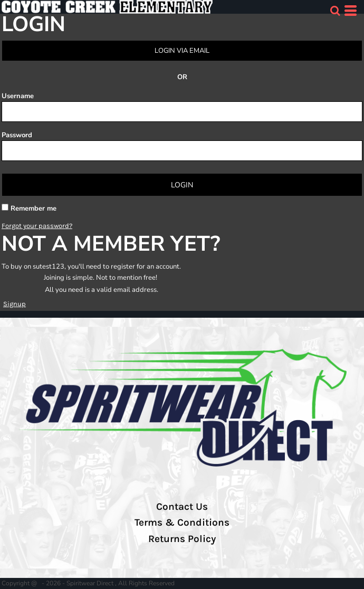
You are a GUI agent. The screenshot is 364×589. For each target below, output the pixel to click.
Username (18, 96)
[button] (335, 11)
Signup (15, 304)
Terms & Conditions (182, 522)
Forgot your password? (37, 226)
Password (17, 135)
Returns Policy (182, 539)
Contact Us (182, 507)
